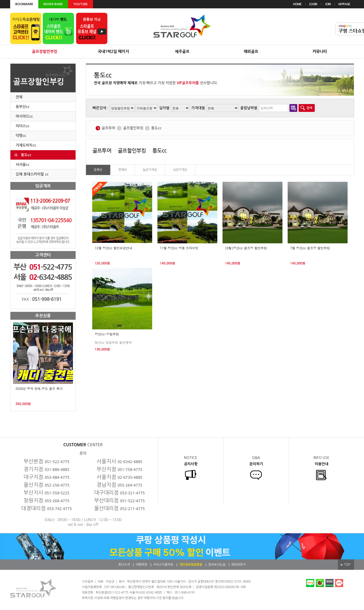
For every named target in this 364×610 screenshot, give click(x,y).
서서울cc (23, 165)
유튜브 (92, 28)
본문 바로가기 (0, 0)
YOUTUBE (81, 4)
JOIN (328, 4)
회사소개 (124, 565)
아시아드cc (24, 116)
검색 (309, 108)
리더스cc (23, 126)
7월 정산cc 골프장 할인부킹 (310, 248)
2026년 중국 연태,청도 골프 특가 (39, 389)
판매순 (123, 170)
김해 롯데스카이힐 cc (32, 174)
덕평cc (21, 136)
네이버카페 (320, 583)
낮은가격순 (180, 170)
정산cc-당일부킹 (107, 334)
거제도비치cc (26, 145)
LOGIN (313, 4)
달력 (293, 108)
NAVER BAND (53, 4)
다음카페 (339, 583)
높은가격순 (150, 170)
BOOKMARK (24, 4)
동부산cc (23, 107)
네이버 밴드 (58, 28)
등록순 (98, 170)
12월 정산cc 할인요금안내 (113, 248)
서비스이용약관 (163, 565)
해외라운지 (239, 565)
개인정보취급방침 (191, 565)
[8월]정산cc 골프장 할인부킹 (246, 248)
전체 (19, 97)
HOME (297, 4)
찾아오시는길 (217, 565)
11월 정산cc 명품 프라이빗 (179, 248)
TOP (347, 565)
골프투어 (108, 128)
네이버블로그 (310, 583)
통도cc (26, 155)
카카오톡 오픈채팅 (26, 28)
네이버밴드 (329, 583)
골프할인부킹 (133, 128)
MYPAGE (344, 4)
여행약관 (141, 565)
